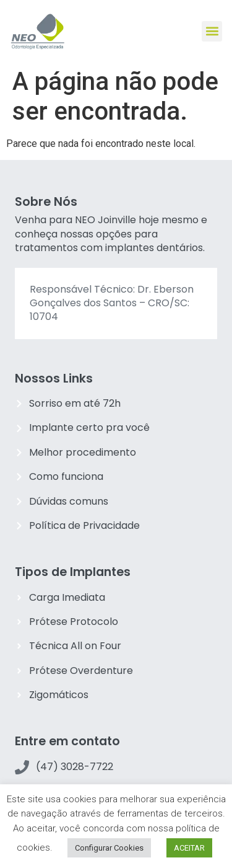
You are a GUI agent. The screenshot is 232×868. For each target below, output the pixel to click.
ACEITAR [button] (189, 848)
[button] (212, 31)
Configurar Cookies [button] (109, 848)
